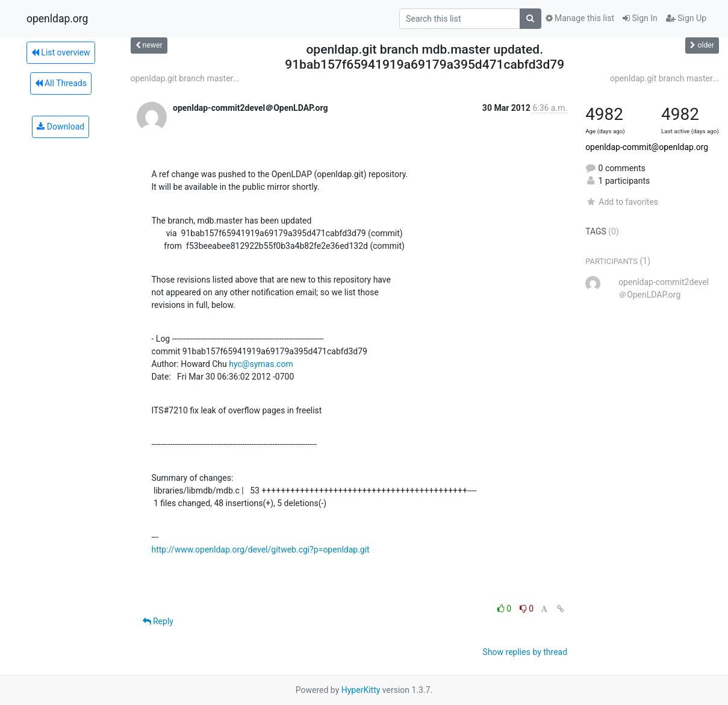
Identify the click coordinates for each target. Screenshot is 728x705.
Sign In (640, 18)
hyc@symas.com (261, 364)
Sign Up (686, 18)
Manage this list (580, 18)
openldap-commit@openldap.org (647, 147)
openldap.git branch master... (185, 78)
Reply (158, 621)
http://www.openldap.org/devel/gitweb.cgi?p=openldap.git (261, 550)
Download (61, 127)
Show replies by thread (525, 652)
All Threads (61, 83)
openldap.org (57, 19)
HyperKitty (361, 690)
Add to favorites (622, 202)
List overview (61, 52)
